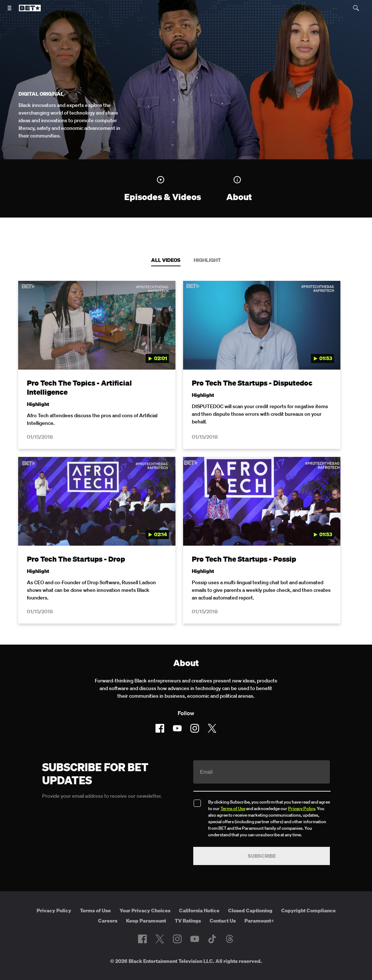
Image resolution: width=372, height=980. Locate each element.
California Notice (199, 893)
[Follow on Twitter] (212, 711)
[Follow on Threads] (230, 922)
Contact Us (223, 903)
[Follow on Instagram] (195, 711)
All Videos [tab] (166, 260)
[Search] (356, 8)
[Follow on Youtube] (177, 711)
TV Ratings (188, 903)
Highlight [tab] (207, 260)
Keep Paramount (146, 903)
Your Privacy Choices (145, 893)
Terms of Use (233, 791)
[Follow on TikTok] (212, 922)
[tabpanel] (186, 448)
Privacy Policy (302, 791)
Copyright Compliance (308, 893)
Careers (108, 903)
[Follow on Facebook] (160, 711)
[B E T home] (30, 11)
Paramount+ (259, 903)
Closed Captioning (250, 893)
